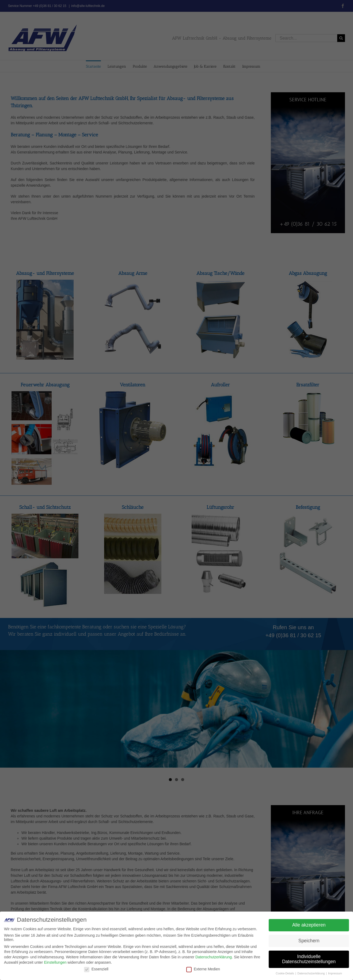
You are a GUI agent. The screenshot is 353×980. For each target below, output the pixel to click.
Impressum (335, 973)
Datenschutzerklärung (214, 957)
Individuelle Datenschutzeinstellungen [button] (309, 959)
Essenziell (96, 969)
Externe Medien (203, 969)
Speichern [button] (309, 941)
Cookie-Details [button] (285, 973)
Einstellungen (55, 962)
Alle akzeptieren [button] (309, 925)
